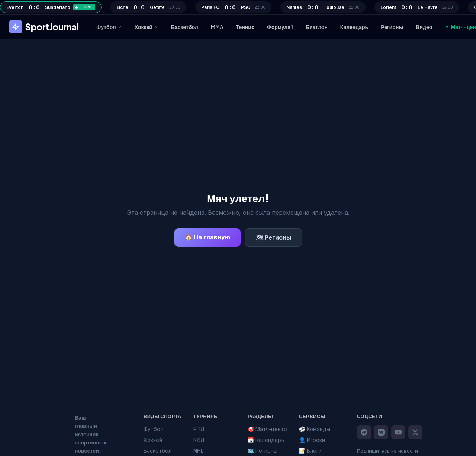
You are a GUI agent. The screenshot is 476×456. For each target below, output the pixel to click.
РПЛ (199, 429)
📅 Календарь (266, 440)
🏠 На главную (208, 237)
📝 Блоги (310, 451)
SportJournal (44, 27)
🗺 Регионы (274, 237)
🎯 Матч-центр (267, 429)
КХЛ (199, 440)
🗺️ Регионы (263, 451)
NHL (198, 451)
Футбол (109, 27)
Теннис (245, 27)
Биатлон (317, 27)
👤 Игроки (312, 440)
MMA (217, 27)
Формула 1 (280, 27)
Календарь (354, 27)
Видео (424, 27)
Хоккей (147, 27)
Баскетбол (185, 27)
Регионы (392, 27)
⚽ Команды (315, 429)
